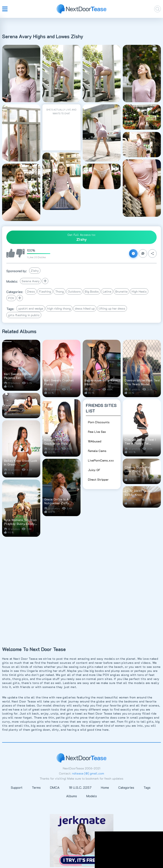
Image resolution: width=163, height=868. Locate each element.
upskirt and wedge (31, 308)
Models (92, 796)
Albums (72, 796)
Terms (36, 787)
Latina (107, 291)
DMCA (55, 787)
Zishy (35, 271)
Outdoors (74, 291)
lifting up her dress (112, 308)
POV (11, 298)
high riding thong (59, 308)
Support (17, 787)
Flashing (45, 291)
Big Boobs (92, 291)
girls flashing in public (24, 315)
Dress (31, 291)
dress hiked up (85, 308)
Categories (126, 787)
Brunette (121, 291)
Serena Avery (31, 281)
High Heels (139, 291)
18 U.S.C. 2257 (80, 787)
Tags (147, 787)
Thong (59, 291)
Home (105, 787)
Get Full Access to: (82, 237)
